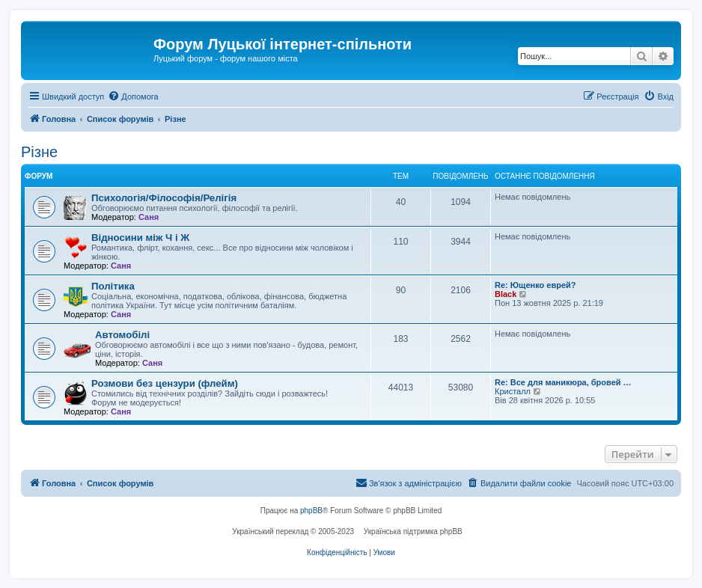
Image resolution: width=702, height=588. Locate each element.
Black (506, 294)
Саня (149, 217)
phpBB (311, 511)
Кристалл (513, 391)
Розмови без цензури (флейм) (165, 383)
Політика (113, 286)
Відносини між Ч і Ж (140, 238)
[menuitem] (133, 97)
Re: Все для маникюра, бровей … (563, 382)
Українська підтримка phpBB (413, 532)
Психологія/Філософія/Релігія (164, 198)
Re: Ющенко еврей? (535, 285)
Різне (39, 152)
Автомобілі (122, 335)
